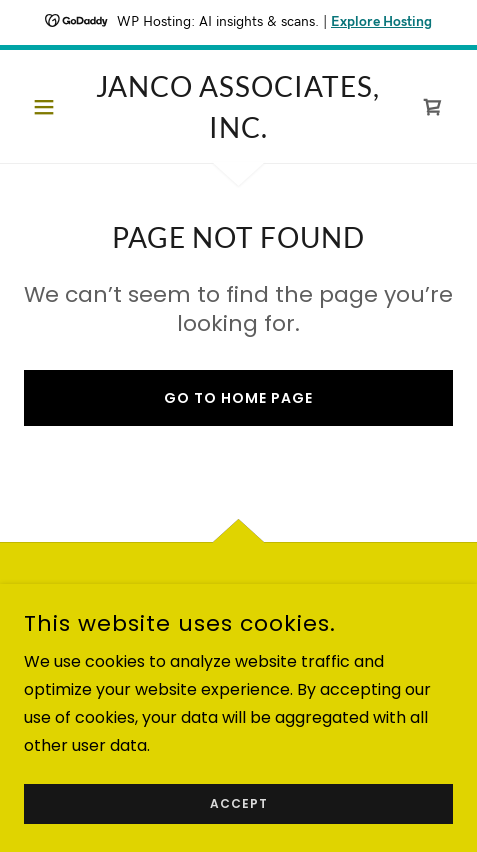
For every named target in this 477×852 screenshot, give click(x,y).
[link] (238, 106)
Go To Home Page (238, 398)
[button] (56, 107)
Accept (239, 803)
